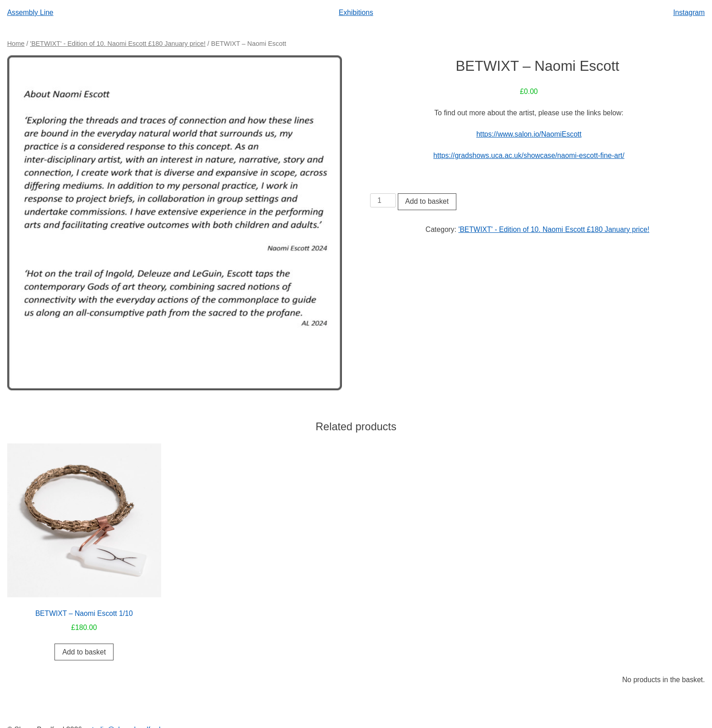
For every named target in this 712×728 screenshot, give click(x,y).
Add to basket (427, 201)
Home (16, 44)
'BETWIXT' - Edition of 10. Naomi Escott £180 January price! (118, 44)
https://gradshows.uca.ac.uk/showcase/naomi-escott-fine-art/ (529, 155)
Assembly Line (30, 12)
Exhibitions (356, 12)
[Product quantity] (383, 201)
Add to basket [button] (84, 652)
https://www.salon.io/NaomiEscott (529, 134)
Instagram (689, 12)
